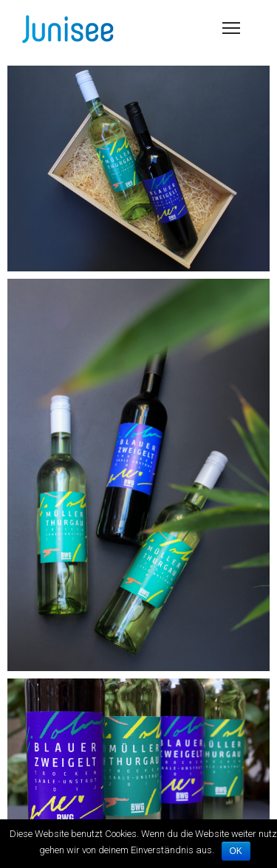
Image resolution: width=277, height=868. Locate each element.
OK (236, 851)
